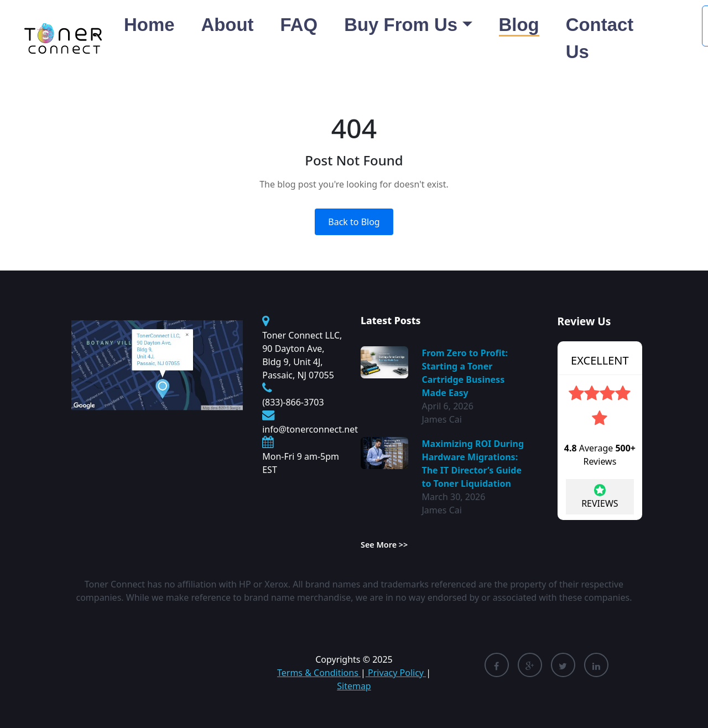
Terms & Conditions (319, 673)
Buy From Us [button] (401, 25)
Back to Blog (354, 222)
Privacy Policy (396, 673)
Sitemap (354, 686)
